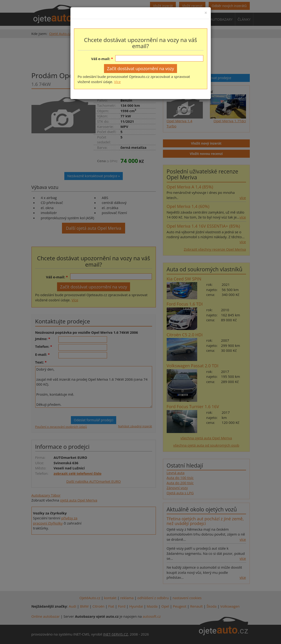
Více (117, 82)
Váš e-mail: (101, 59)
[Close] (206, 13)
